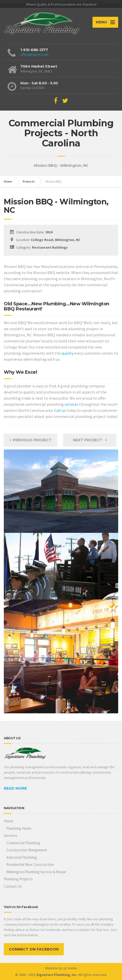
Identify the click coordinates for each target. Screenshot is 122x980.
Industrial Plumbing (22, 857)
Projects (29, 181)
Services (11, 835)
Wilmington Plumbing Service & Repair (36, 872)
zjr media (70, 968)
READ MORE (15, 788)
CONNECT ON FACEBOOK (34, 949)
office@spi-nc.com (34, 54)
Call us (60, 410)
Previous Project (31, 440)
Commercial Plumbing (23, 843)
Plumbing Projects (18, 879)
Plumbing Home (19, 828)
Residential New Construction (30, 864)
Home (8, 181)
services (71, 404)
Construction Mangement (27, 850)
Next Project (90, 440)
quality (67, 353)
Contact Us (13, 886)
